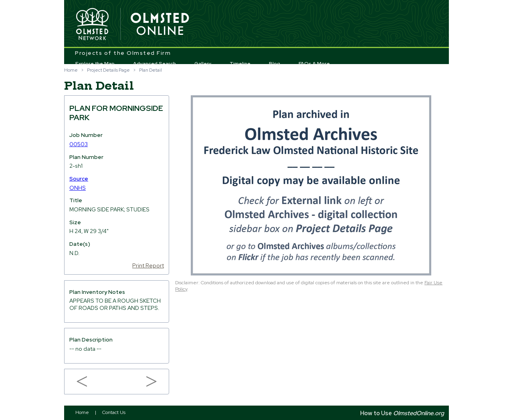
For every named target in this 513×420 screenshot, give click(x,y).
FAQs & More (314, 64)
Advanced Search (155, 64)
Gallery (203, 64)
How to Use (402, 413)
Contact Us (114, 412)
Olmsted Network (92, 24)
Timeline (240, 64)
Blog (275, 64)
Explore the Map (95, 64)
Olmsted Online (160, 24)
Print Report (148, 265)
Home (71, 70)
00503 (79, 144)
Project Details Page (108, 70)
